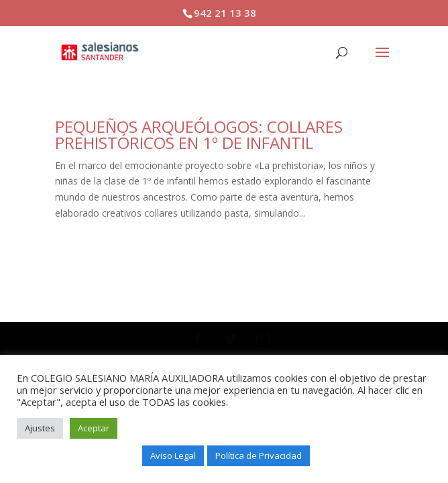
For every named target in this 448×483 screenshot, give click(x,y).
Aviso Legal (173, 455)
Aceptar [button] (94, 428)
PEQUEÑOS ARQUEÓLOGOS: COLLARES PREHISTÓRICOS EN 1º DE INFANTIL (199, 135)
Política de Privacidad (259, 455)
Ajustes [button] (40, 428)
